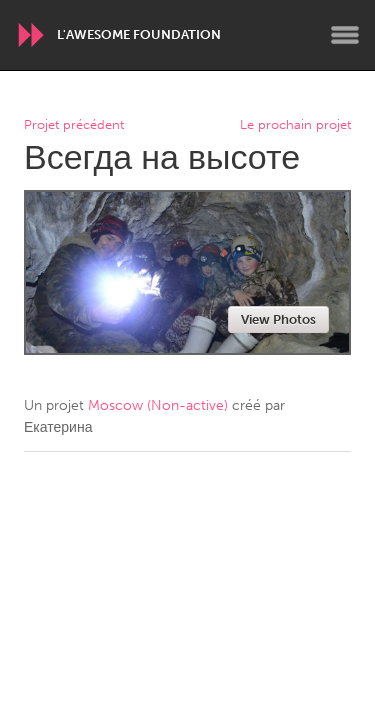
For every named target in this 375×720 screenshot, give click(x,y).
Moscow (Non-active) (158, 405)
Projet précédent (74, 125)
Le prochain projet (295, 125)
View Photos (278, 319)
